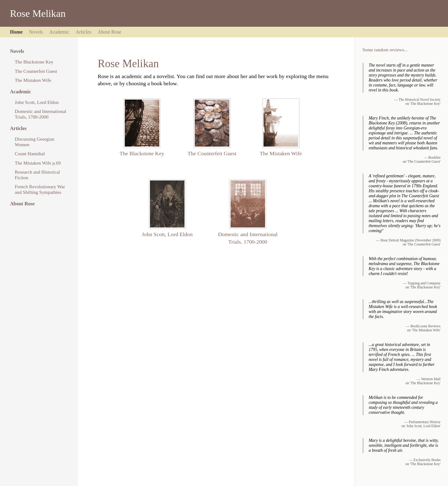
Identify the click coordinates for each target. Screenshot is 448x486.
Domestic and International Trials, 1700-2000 (41, 114)
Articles (84, 32)
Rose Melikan (38, 13)
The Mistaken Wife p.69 (38, 163)
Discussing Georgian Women (35, 142)
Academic (59, 32)
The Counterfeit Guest (36, 71)
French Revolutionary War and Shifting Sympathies (40, 189)
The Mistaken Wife (33, 80)
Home (16, 32)
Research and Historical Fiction (37, 175)
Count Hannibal (30, 154)
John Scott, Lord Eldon (37, 102)
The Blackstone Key (34, 62)
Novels (36, 32)
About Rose (110, 32)
